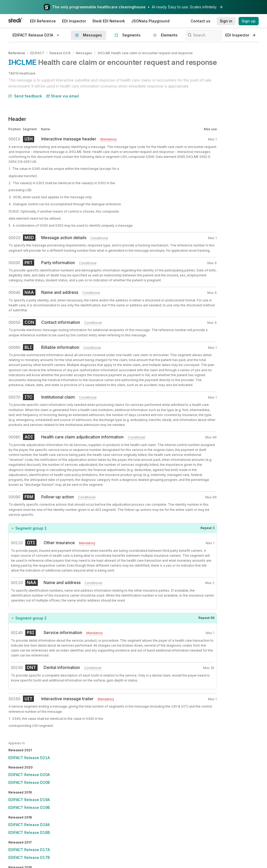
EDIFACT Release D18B (29, 832)
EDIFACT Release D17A (29, 850)
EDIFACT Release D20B (29, 782)
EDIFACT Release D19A (29, 800)
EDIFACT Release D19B (29, 807)
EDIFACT (37, 53)
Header (17, 119)
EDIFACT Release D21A (29, 758)
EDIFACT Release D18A (29, 825)
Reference (17, 53)
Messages (84, 53)
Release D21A (60, 53)
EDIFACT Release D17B (29, 857)
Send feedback (25, 96)
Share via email (63, 96)
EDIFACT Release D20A (29, 775)
